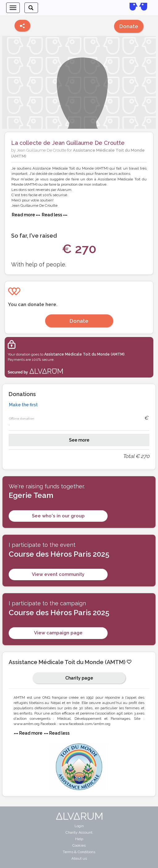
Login (79, 826)
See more (79, 440)
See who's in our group (58, 516)
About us (79, 858)
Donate (129, 26)
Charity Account (79, 832)
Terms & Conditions (79, 852)
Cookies (79, 845)
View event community (58, 574)
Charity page (79, 678)
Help (79, 839)
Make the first (23, 405)
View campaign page (58, 633)
